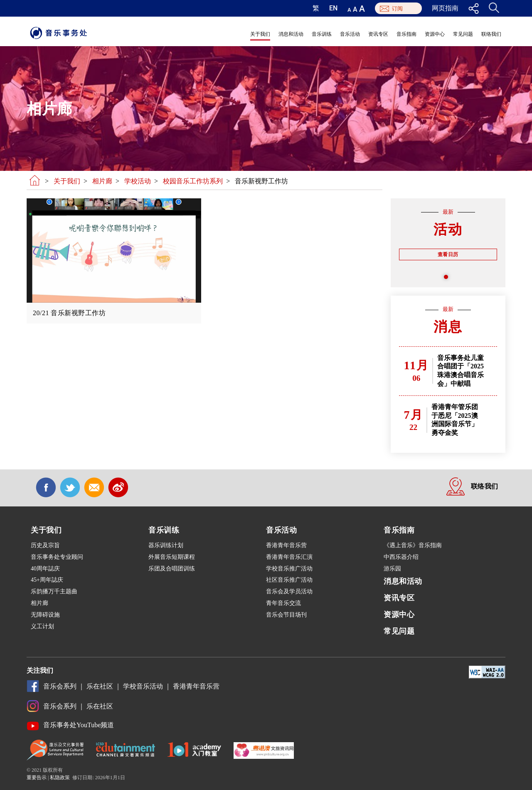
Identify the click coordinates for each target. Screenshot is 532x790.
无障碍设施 (45, 615)
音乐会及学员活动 (289, 591)
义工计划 (42, 626)
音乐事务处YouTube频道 (79, 725)
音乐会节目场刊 (286, 615)
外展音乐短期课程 (172, 557)
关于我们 (260, 34)
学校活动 (138, 181)
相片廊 (102, 181)
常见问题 (463, 34)
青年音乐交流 (283, 603)
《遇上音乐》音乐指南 (413, 545)
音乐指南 (406, 34)
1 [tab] (448, 279)
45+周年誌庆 (47, 580)
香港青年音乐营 (286, 545)
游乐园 (392, 569)
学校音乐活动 (143, 686)
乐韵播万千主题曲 (54, 591)
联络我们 (491, 34)
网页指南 (445, 8)
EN (333, 8)
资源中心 (435, 34)
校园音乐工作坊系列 (193, 181)
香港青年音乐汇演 (289, 557)
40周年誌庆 (45, 569)
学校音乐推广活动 (289, 569)
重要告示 (37, 778)
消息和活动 (291, 34)
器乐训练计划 (166, 545)
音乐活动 (350, 34)
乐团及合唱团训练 (172, 569)
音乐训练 (322, 34)
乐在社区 (100, 686)
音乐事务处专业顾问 (57, 557)
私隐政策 (60, 778)
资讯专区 (378, 34)
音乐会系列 (60, 686)
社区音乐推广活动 (289, 580)
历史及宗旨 (45, 545)
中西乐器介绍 (401, 557)
